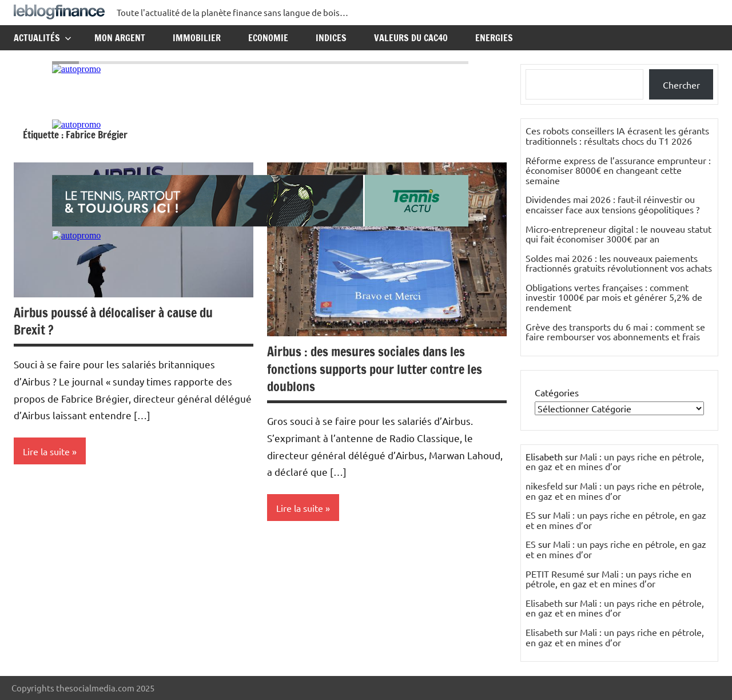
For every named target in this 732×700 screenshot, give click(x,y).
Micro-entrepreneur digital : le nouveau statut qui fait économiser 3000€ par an (618, 234)
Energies (494, 38)
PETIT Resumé (555, 574)
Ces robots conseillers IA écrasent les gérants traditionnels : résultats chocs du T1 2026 (617, 136)
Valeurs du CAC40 (411, 38)
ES (531, 515)
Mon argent (120, 38)
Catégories (557, 392)
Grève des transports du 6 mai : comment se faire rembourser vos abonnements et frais (615, 332)
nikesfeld (544, 486)
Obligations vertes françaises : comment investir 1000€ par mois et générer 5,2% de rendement (614, 297)
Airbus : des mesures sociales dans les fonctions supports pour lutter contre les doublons (375, 369)
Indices (331, 38)
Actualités (43, 38)
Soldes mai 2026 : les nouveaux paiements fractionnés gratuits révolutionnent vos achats (619, 263)
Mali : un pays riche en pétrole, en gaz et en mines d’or (615, 462)
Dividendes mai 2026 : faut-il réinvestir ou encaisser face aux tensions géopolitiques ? (612, 204)
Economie (268, 38)
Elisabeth (544, 603)
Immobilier (197, 38)
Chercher (681, 85)
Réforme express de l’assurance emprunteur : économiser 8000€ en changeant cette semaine (618, 170)
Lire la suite (46, 451)
